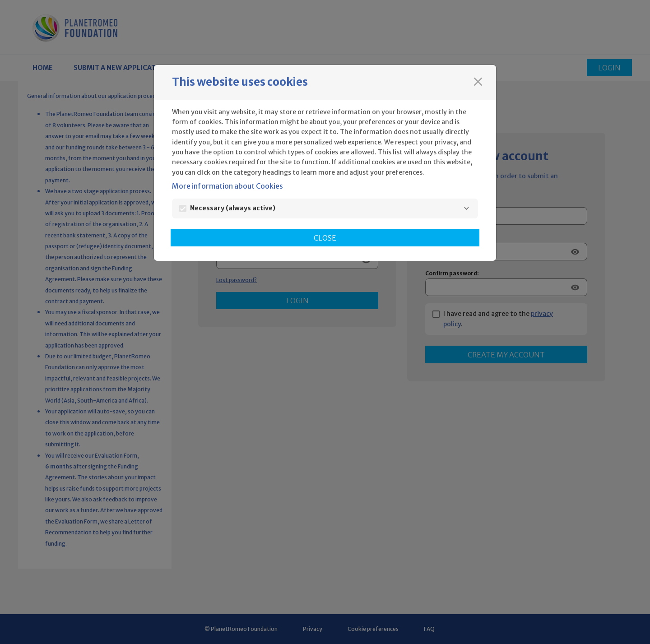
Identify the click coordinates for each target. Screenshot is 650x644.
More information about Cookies (227, 186)
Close (325, 238)
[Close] (478, 82)
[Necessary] (466, 208)
